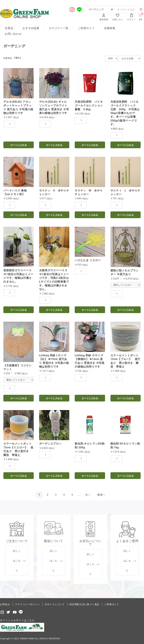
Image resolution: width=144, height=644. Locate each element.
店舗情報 (110, 28)
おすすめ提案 (31, 28)
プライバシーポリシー (27, 604)
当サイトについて (55, 604)
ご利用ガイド (86, 28)
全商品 (9, 28)
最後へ (101, 495)
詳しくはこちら (17, 561)
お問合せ (5, 604)
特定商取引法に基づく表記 (84, 604)
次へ (88, 495)
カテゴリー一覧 (59, 28)
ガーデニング (15, 46)
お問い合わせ (13, 34)
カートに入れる (19, 145)
